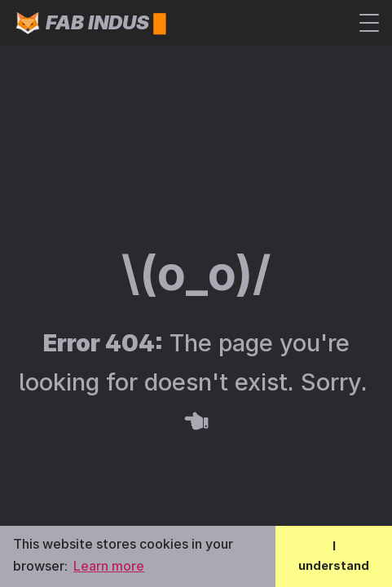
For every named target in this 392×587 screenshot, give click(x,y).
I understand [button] (334, 556)
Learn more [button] (109, 566)
